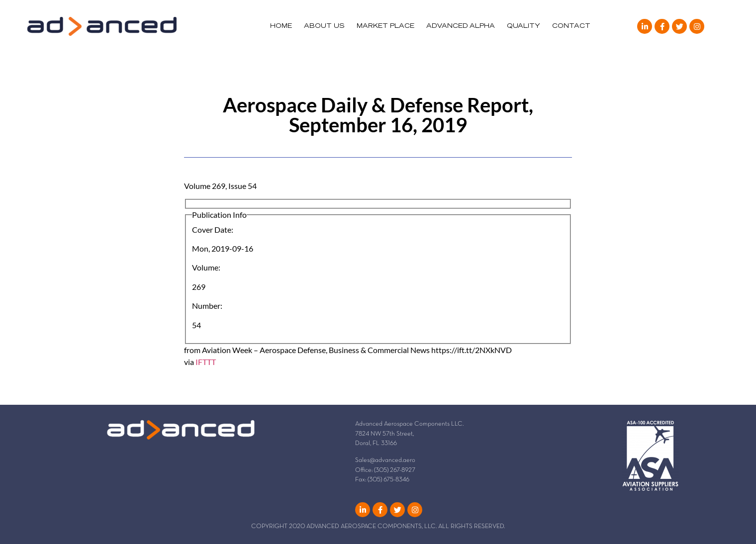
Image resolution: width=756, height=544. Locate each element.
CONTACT (571, 26)
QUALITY (523, 26)
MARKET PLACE (385, 26)
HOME (281, 26)
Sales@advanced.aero (385, 460)
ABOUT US (324, 26)
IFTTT (206, 362)
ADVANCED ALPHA (461, 26)
